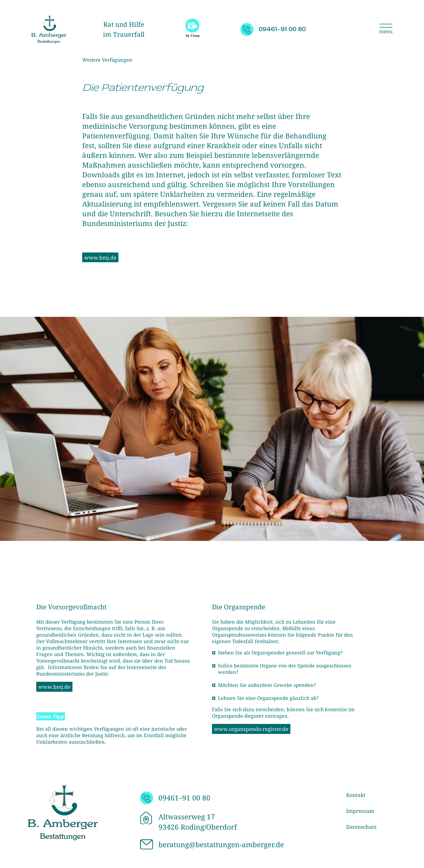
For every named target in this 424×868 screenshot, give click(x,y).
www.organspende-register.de (251, 729)
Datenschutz (361, 827)
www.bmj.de (100, 257)
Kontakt (356, 795)
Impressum (360, 811)
